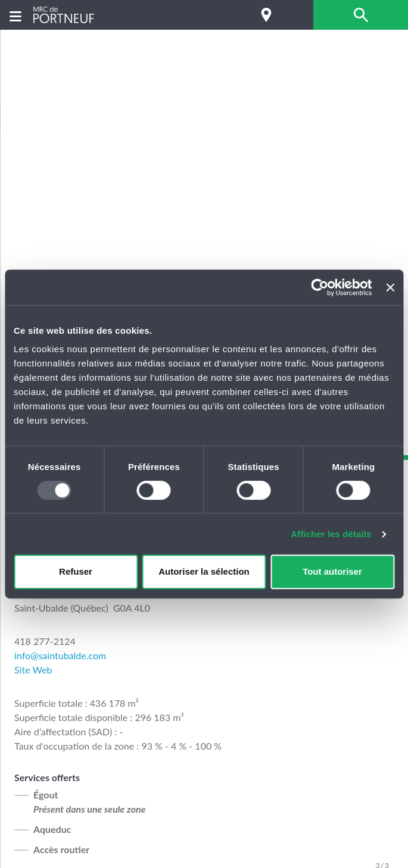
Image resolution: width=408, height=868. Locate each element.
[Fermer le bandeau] (390, 287)
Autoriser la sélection (204, 571)
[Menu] (15, 15)
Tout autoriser (332, 571)
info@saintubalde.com (60, 655)
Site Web (33, 670)
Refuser (76, 571)
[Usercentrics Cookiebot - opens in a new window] (320, 287)
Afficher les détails (331, 534)
